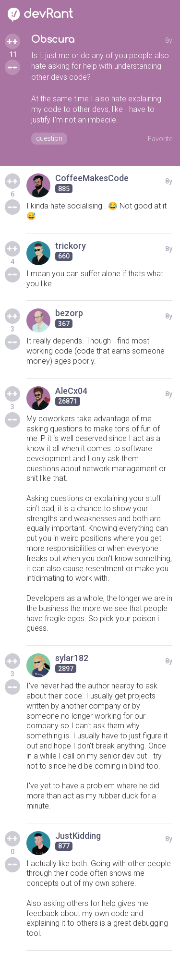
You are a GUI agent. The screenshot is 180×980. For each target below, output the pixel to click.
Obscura (53, 40)
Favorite (160, 139)
